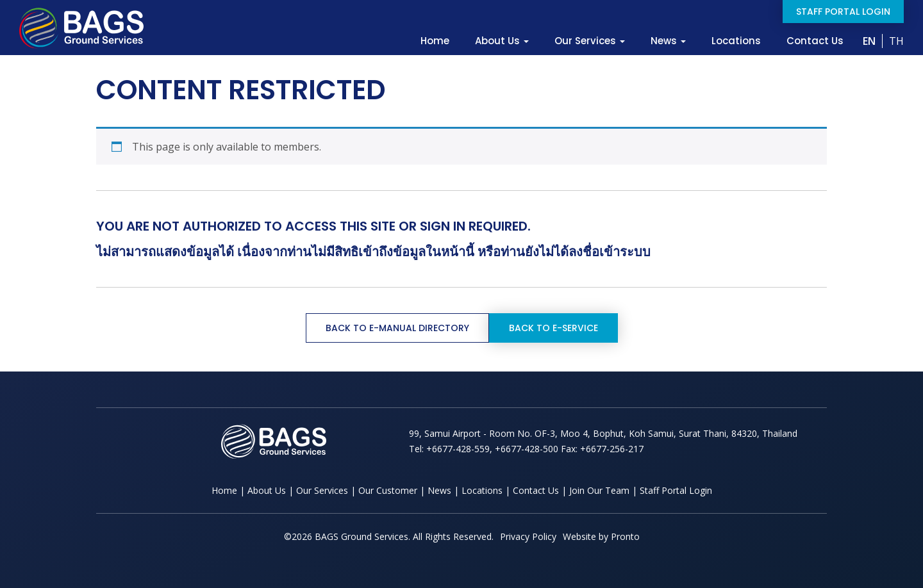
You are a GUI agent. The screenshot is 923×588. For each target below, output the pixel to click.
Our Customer (388, 490)
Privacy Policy (528, 536)
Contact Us (815, 41)
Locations (736, 41)
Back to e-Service (553, 328)
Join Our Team (599, 490)
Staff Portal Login (843, 12)
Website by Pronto (601, 536)
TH (896, 41)
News (668, 41)
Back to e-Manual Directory (397, 328)
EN (869, 41)
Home (435, 41)
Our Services (590, 41)
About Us (502, 41)
